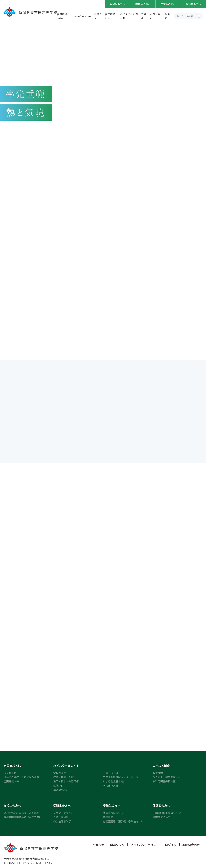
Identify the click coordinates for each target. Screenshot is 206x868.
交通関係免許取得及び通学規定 (21, 814)
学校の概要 (60, 774)
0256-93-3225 (18, 864)
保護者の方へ (194, 4)
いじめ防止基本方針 (114, 783)
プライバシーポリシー (145, 846)
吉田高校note (12, 783)
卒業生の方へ (168, 4)
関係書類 (108, 818)
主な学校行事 (111, 774)
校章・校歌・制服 (63, 778)
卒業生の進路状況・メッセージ (121, 778)
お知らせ (98, 846)
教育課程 (158, 774)
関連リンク (117, 846)
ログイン (171, 846)
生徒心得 (58, 787)
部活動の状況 (61, 791)
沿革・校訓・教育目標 (66, 783)
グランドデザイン (63, 814)
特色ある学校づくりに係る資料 (21, 778)
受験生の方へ (117, 4)
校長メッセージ (12, 774)
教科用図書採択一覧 (164, 783)
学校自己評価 (111, 787)
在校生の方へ (143, 4)
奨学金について (162, 818)
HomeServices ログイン (167, 814)
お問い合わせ (191, 846)
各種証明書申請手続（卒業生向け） (123, 822)
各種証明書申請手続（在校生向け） (24, 818)
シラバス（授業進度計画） (168, 778)
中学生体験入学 (62, 822)
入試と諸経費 (61, 818)
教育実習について (113, 814)
